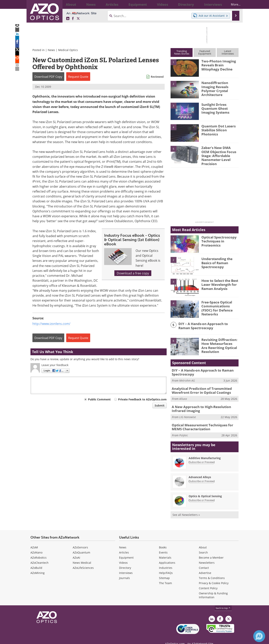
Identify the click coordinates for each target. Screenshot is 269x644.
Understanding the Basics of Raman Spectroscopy (215, 259)
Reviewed (157, 77)
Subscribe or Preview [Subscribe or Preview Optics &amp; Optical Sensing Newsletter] (202, 493)
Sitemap (164, 571)
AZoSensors (80, 541)
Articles (124, 546)
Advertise (205, 566)
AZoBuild (36, 561)
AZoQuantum (81, 546)
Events (163, 546)
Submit (160, 405)
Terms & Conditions (212, 571)
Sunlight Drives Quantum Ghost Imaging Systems (220, 108)
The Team (165, 576)
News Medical (82, 556)
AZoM (34, 541)
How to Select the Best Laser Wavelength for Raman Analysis (218, 281)
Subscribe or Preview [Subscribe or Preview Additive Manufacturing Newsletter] (202, 455)
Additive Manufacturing (205, 451)
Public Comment (99, 399)
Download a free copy (133, 273)
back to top (223, 601)
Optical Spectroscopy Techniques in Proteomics (217, 238)
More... (232, 4)
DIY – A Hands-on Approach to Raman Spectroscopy (206, 323)
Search (203, 546)
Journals (124, 571)
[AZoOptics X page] (78, 19)
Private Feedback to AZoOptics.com (142, 399)
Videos (123, 556)
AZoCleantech (39, 556)
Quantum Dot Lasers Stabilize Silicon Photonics (217, 130)
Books (163, 541)
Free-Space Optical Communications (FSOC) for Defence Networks (219, 303)
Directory (125, 561)
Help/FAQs (166, 566)
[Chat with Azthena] (259, 636)
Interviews (126, 566)
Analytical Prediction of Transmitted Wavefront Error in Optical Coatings (199, 386)
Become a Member (211, 551)
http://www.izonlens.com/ (51, 324)
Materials (165, 551)
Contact (204, 561)
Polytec (184, 429)
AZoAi (76, 551)
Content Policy (208, 581)
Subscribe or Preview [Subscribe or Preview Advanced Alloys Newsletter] (202, 474)
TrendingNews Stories (182, 52)
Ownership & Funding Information (213, 589)
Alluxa (183, 394)
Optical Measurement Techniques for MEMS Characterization (204, 421)
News (51, 50)
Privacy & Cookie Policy (214, 576)
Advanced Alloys (200, 470)
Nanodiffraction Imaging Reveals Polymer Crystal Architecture (220, 86)
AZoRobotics (39, 551)
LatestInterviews (228, 52)
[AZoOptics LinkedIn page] (68, 19)
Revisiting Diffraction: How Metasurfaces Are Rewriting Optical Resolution (218, 342)
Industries (166, 561)
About (203, 541)
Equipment (126, 551)
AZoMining (38, 566)
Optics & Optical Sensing (205, 489)
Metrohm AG (187, 377)
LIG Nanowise (188, 411)
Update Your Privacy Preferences (60, 639)
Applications (167, 556)
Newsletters (207, 556)
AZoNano (36, 546)
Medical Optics (68, 50)
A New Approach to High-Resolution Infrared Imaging (205, 404)
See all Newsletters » (186, 508)
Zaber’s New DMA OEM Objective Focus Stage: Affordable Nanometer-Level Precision (219, 153)
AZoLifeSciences (83, 561)
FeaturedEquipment (205, 52)
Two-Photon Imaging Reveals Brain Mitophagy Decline (220, 65)
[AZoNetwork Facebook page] (73, 19)
